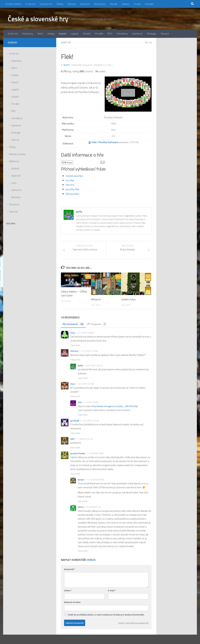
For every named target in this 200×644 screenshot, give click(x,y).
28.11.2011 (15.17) (94, 366)
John (80, 402)
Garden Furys (128, 299)
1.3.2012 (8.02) (92, 402)
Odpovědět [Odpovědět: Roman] (83, 501)
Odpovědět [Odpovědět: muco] (75, 396)
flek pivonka (72, 194)
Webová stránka (72, 602)
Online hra (16, 190)
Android (15, 168)
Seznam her (46, 4)
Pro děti (99, 34)
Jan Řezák (75, 421)
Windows (16, 197)
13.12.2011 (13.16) (91, 421)
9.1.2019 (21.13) (94, 507)
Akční (40, 34)
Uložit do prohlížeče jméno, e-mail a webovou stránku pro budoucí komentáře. (106, 615)
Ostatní (87, 34)
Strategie (151, 34)
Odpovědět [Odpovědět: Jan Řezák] (75, 433)
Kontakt (149, 4)
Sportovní (137, 34)
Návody (72, 4)
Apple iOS (16, 176)
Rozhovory (100, 4)
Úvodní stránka (13, 4)
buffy (67, 65)
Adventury (28, 34)
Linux (14, 183)
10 (148, 42)
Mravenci (96, 299)
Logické (74, 34)
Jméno (68, 590)
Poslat (137, 4)
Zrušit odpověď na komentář (133, 623)
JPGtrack (74, 351)
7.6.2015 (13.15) (85, 439)
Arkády (51, 34)
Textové (165, 34)
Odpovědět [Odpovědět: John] (83, 415)
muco (73, 384)
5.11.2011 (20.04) (86, 333)
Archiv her (13, 34)
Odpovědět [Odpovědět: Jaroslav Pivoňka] (75, 474)
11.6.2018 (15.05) (96, 453)
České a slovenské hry (38, 19)
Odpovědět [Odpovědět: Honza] (83, 551)
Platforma (14, 161)
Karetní (63, 34)
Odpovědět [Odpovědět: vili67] (75, 447)
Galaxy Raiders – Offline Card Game (74, 294)
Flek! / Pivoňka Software (105, 142)
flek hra (70, 185)
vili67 (73, 439)
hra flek (70, 180)
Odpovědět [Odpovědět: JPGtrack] (75, 360)
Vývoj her (85, 4)
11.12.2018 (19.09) (96, 480)
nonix (73, 333)
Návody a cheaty (17, 154)
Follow (67, 163)
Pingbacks (97, 324)
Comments (73, 324)
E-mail (112, 590)
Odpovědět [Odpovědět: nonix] (75, 345)
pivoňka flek (72, 189)
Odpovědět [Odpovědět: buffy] (83, 378)
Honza (81, 507)
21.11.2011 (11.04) (90, 351)
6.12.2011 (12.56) (86, 384)
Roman (81, 480)
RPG (110, 34)
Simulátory (122, 34)
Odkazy (126, 4)
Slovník (114, 4)
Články (60, 4)
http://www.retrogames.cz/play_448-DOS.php (115, 406)
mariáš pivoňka (74, 176)
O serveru (30, 4)
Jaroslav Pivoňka (78, 453)
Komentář (70, 569)
